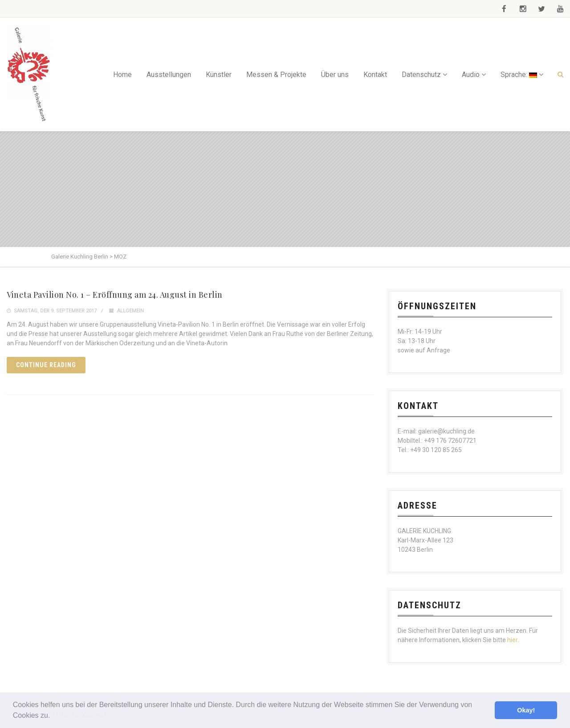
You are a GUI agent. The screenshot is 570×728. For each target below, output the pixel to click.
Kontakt (375, 75)
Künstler (219, 75)
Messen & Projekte (276, 75)
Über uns (335, 75)
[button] (53, 716)
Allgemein (130, 311)
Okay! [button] (526, 710)
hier (512, 640)
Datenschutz (421, 75)
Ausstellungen (169, 75)
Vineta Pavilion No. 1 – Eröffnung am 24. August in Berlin (115, 295)
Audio (471, 75)
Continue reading (46, 365)
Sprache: (519, 75)
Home (122, 75)
